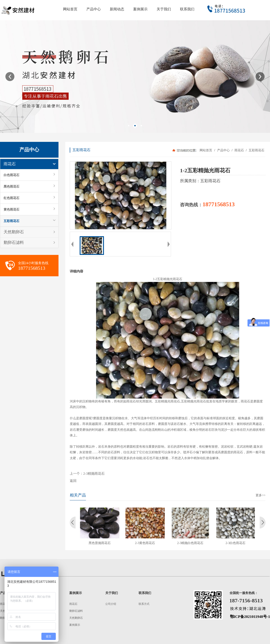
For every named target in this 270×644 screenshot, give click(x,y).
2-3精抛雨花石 (94, 474)
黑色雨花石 (11, 186)
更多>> (261, 495)
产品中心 (223, 150)
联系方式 (144, 604)
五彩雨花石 (11, 221)
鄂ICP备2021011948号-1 (250, 617)
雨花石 (10, 164)
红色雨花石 (11, 198)
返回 (73, 481)
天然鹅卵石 (14, 232)
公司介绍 (111, 604)
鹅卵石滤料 (14, 243)
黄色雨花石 (11, 209)
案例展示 (75, 625)
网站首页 (206, 150)
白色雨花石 (11, 175)
